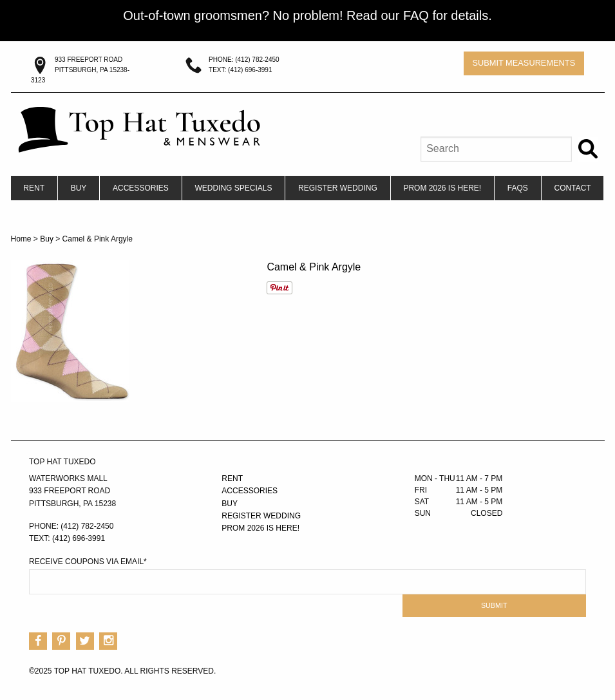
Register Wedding (338, 188)
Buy (79, 188)
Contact (573, 188)
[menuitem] (34, 188)
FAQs (518, 188)
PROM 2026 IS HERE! (442, 188)
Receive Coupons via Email (88, 562)
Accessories (141, 188)
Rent (34, 188)
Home (21, 239)
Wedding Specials (233, 188)
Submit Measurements (524, 63)
